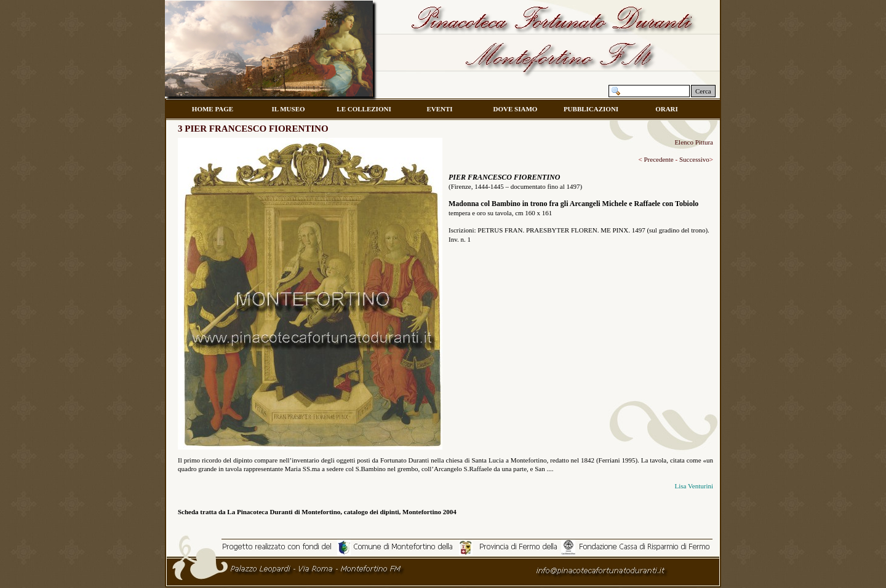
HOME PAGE (213, 109)
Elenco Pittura (694, 142)
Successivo (694, 159)
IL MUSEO (288, 109)
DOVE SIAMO (516, 109)
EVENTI (439, 109)
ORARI (667, 109)
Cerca (703, 91)
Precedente (658, 159)
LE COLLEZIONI (364, 109)
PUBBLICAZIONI (591, 109)
